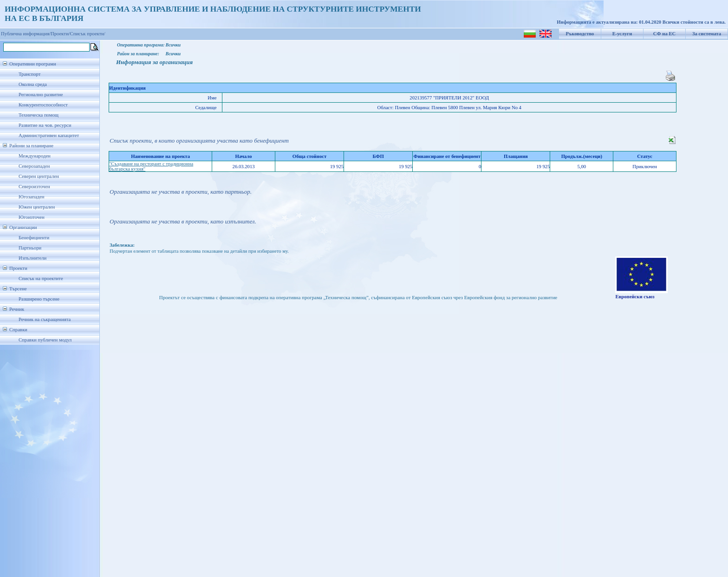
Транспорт (29, 74)
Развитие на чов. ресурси (45, 125)
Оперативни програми (33, 64)
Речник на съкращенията (45, 319)
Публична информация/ (26, 34)
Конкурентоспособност (43, 105)
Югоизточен (32, 217)
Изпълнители (32, 258)
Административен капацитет (49, 135)
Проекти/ (60, 34)
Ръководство (580, 34)
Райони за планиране (31, 146)
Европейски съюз (635, 297)
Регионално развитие (41, 95)
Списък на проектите (41, 279)
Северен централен (39, 176)
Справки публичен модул (45, 340)
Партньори (30, 248)
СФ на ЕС (664, 34)
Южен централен (37, 207)
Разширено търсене (39, 299)
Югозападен (31, 197)
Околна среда (33, 84)
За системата (707, 34)
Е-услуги (622, 34)
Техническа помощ (39, 115)
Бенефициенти (34, 238)
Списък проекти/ (88, 34)
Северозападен (34, 166)
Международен (35, 156)
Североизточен (34, 187)
